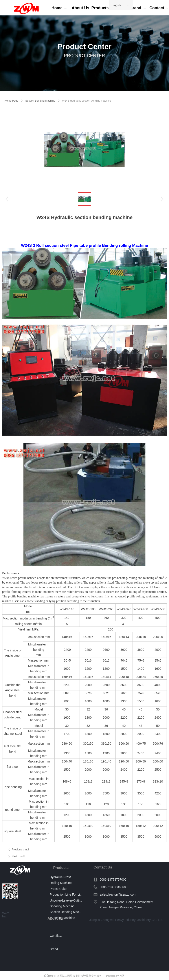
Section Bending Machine (40, 101)
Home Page (11, 101)
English (116, 5)
